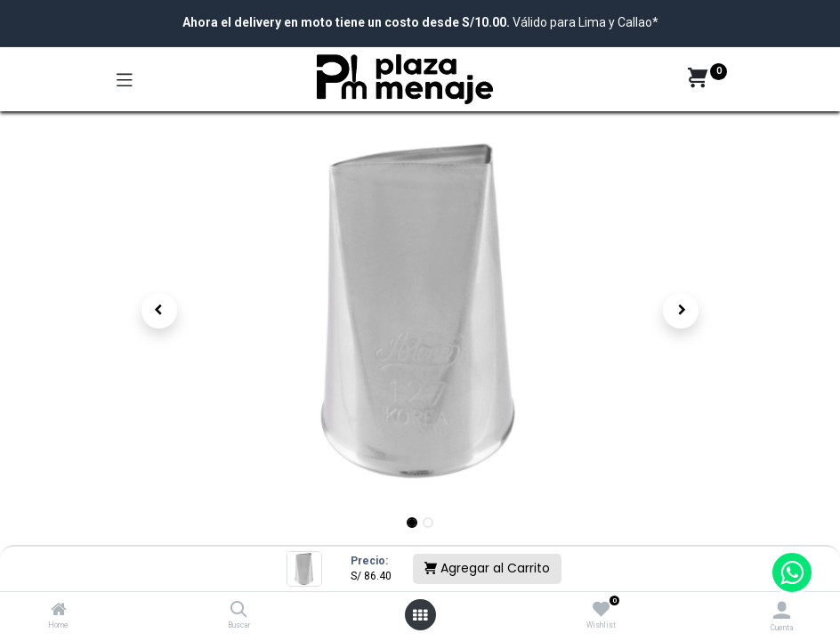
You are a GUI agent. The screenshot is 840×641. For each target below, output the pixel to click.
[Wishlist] (601, 610)
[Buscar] (239, 611)
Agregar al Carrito (487, 568)
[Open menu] (420, 615)
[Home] (59, 611)
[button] (159, 311)
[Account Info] (782, 610)
